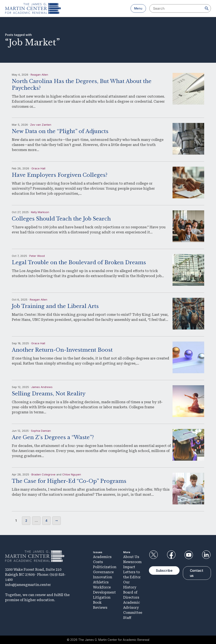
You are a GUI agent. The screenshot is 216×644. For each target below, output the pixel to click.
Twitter (154, 555)
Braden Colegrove (43, 474)
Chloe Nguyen (72, 474)
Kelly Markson (40, 212)
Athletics (101, 582)
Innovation (103, 577)
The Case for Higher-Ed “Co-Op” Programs (69, 481)
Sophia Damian (41, 431)
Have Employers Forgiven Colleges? (60, 175)
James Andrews (42, 387)
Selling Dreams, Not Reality (49, 394)
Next (57, 521)
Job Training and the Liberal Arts (55, 306)
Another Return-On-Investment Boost (62, 350)
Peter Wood (37, 256)
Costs (98, 562)
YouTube (189, 555)
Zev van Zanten (41, 125)
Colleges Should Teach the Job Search (61, 219)
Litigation (102, 597)
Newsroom (132, 562)
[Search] (207, 8)
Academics (102, 557)
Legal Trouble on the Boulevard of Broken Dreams (79, 262)
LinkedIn (206, 555)
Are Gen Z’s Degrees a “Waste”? (53, 437)
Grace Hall (38, 168)
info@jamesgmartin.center (28, 585)
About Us (131, 557)
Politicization (105, 567)
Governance (103, 572)
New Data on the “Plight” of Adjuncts (60, 131)
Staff (127, 618)
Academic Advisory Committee (133, 608)
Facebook (171, 555)
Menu (138, 8)
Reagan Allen (39, 75)
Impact (129, 567)
